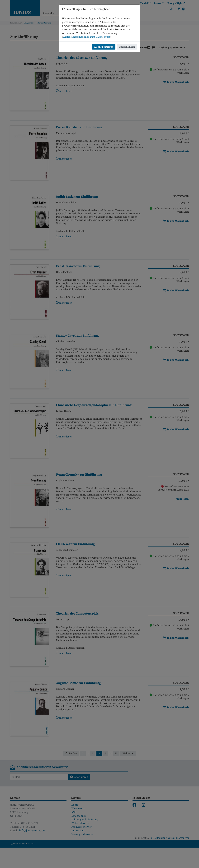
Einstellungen (127, 47)
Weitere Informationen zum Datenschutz (86, 37)
